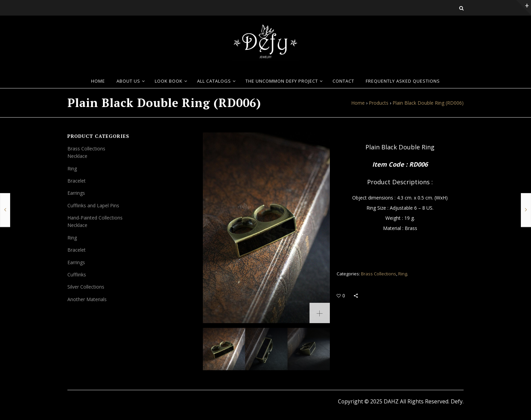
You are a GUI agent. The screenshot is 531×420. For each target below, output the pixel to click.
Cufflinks (77, 275)
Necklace (77, 156)
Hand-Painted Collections (95, 218)
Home (358, 103)
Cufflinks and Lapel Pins (93, 205)
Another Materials (87, 299)
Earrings (76, 193)
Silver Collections (86, 287)
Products (379, 103)
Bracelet (77, 181)
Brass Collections (379, 274)
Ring (403, 274)
